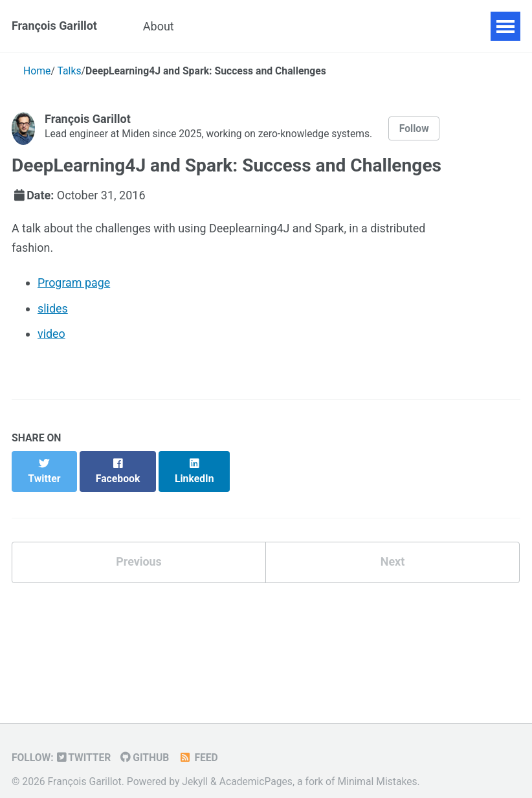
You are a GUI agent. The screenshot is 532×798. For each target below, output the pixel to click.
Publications (231, 26)
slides (53, 308)
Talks (300, 26)
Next (393, 548)
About (160, 26)
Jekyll (195, 767)
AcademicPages (256, 767)
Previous (139, 548)
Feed (200, 743)
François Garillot (55, 26)
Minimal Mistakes (379, 767)
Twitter (84, 743)
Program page (74, 283)
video (51, 334)
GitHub (145, 743)
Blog (348, 26)
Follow (416, 128)
